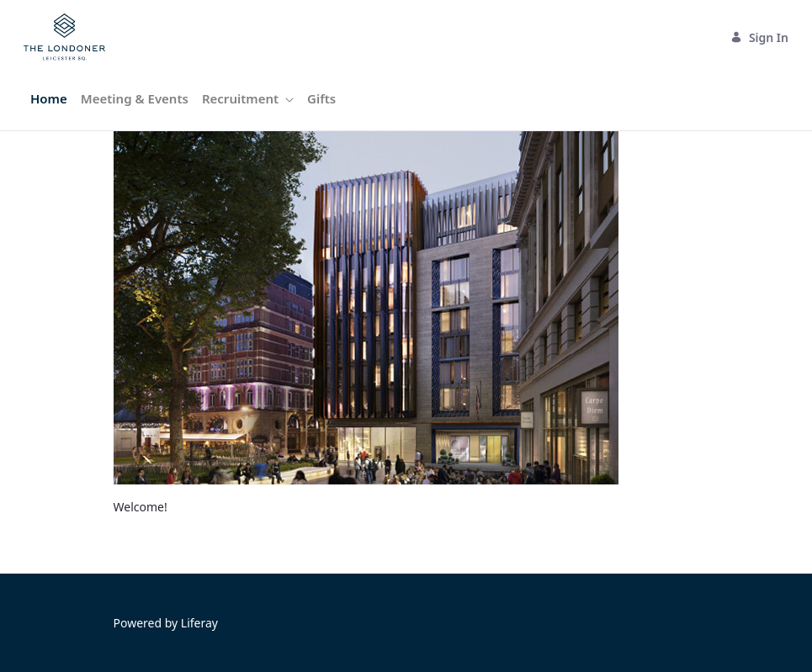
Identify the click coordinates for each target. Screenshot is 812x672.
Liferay (199, 623)
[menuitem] (49, 99)
